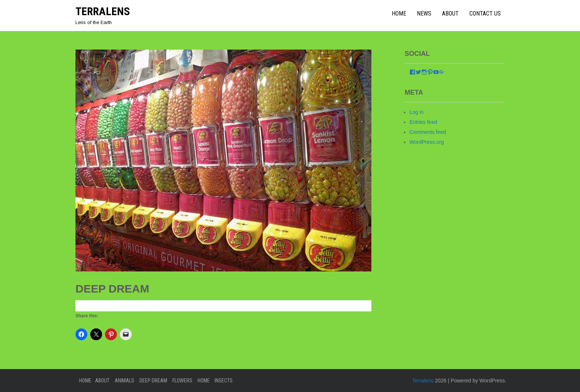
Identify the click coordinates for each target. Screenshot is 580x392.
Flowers (182, 381)
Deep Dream (153, 381)
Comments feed (428, 132)
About (450, 13)
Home (85, 381)
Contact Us (485, 13)
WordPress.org (427, 142)
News (424, 13)
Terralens (103, 11)
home (399, 13)
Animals (124, 381)
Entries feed (423, 122)
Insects (224, 381)
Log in (417, 112)
